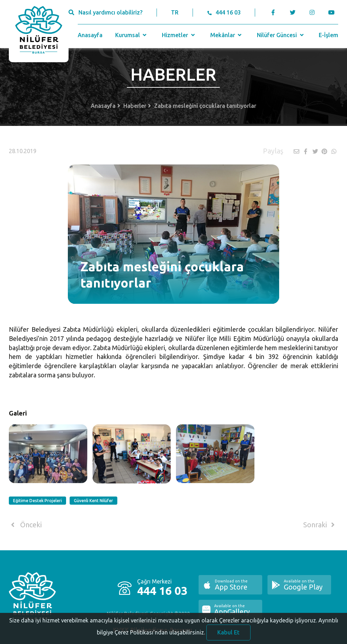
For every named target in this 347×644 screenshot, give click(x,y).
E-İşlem (328, 35)
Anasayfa (90, 35)
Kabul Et (228, 636)
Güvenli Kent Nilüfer (93, 501)
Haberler (135, 106)
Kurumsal (132, 35)
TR (175, 12)
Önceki (25, 525)
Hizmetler (179, 35)
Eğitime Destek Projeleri (37, 501)
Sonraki (320, 525)
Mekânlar (227, 35)
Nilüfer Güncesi (281, 35)
